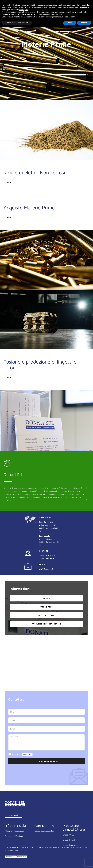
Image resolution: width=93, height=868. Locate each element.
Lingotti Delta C (69, 840)
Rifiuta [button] (70, 23)
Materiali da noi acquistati (44, 831)
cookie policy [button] (24, 10)
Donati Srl (13, 474)
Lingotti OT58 (68, 835)
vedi (9, 182)
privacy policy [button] (85, 5)
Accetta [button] (84, 23)
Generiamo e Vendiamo (14, 836)
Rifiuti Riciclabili (46, 615)
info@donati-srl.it (46, 569)
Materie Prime (47, 607)
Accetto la (20, 754)
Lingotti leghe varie (70, 845)
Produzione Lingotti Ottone (46, 624)
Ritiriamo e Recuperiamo (15, 831)
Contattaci (13, 815)
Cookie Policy (22, 857)
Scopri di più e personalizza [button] (17, 23)
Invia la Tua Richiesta (47, 761)
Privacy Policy (27, 754)
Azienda (47, 598)
